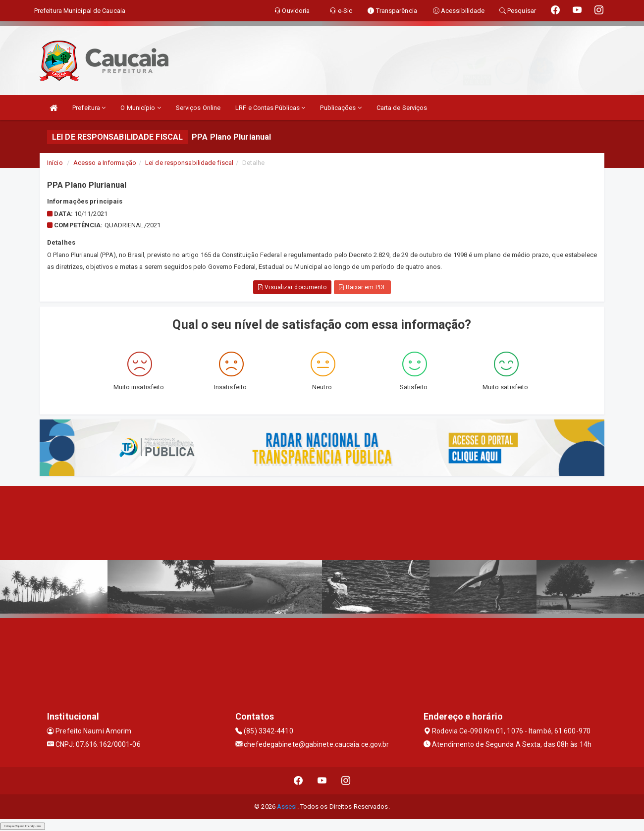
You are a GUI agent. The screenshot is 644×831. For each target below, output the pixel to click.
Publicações (341, 108)
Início (55, 163)
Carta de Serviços (402, 108)
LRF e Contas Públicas (270, 108)
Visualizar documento (292, 287)
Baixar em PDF (362, 287)
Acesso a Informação (105, 163)
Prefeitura (89, 108)
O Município (140, 108)
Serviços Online (198, 108)
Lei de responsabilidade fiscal (189, 163)
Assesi (287, 806)
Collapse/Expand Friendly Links (23, 826)
